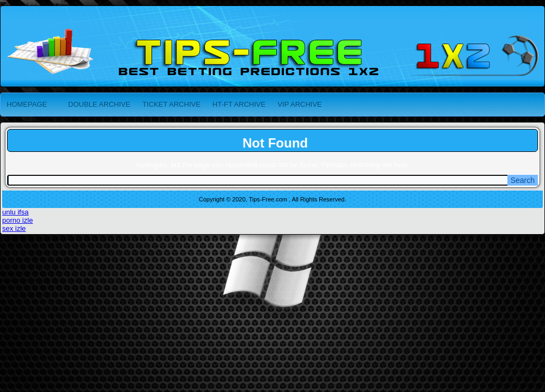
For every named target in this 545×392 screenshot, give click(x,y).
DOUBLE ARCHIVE (99, 104)
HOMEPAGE (27, 104)
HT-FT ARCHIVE (239, 104)
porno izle (17, 220)
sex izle (14, 228)
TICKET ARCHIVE (171, 104)
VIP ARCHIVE (299, 104)
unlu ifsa (15, 212)
